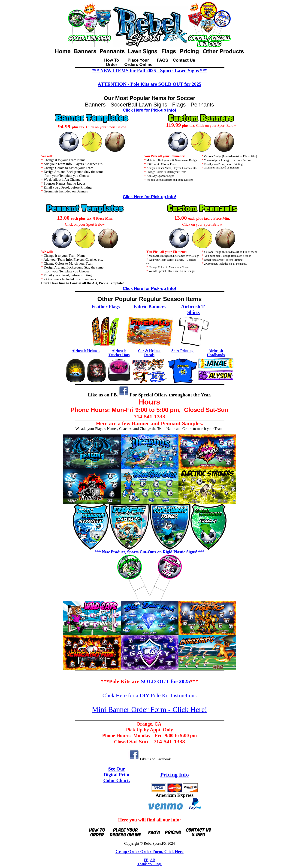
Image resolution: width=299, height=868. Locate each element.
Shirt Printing (182, 351)
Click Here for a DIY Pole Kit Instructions (150, 695)
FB (146, 860)
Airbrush (216, 351)
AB (153, 860)
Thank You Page (149, 864)
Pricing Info (174, 775)
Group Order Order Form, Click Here (149, 852)
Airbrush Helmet (85, 351)
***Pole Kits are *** (149, 681)
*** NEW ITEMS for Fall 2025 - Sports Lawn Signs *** (149, 71)
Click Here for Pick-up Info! (149, 110)
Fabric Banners (149, 307)
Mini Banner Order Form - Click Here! (149, 709)
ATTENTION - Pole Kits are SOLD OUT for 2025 (149, 84)
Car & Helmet (149, 351)
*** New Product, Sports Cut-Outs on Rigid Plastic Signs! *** (150, 552)
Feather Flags (106, 307)
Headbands (216, 355)
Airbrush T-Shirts (194, 309)
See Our (117, 769)
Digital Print (117, 775)
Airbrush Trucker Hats (119, 353)
